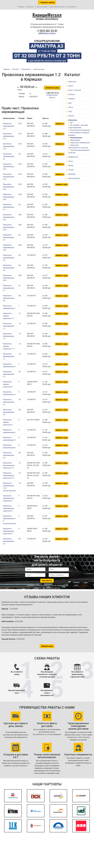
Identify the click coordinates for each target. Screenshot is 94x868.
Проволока (73, 120)
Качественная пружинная (80, 130)
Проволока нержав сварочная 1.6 (8, 346)
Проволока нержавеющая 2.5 (9, 374)
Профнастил (73, 157)
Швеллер (72, 174)
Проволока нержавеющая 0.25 (9, 187)
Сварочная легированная (80, 143)
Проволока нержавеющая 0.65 (9, 278)
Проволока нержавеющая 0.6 (9, 268)
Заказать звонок (47, 2)
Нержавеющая (76, 138)
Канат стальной (75, 90)
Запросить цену (52, 88)
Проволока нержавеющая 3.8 (9, 412)
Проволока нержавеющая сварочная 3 (9, 508)
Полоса (71, 116)
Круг (70, 103)
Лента (71, 107)
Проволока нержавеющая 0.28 (9, 197)
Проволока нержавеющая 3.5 (9, 402)
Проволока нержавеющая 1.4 (9, 336)
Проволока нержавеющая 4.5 (9, 541)
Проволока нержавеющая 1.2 (9, 326)
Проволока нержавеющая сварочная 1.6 (9, 475)
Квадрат (72, 99)
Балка (71, 86)
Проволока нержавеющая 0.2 (9, 156)
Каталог (30, 7)
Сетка (71, 161)
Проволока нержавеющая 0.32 (9, 217)
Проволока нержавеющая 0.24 (9, 177)
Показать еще (47, 646)
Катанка (72, 94)
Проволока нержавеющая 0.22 (9, 167)
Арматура (72, 82)
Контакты (73, 7)
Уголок (71, 170)
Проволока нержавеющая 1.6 (9, 356)
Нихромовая (75, 140)
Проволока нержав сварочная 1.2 (8, 316)
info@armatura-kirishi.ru (47, 33)
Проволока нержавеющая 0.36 (9, 227)
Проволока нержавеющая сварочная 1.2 (9, 465)
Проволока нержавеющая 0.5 (9, 258)
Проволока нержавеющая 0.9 (9, 455)
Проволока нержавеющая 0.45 (9, 248)
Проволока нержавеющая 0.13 (9, 136)
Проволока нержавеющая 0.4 (9, 237)
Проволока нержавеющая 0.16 (9, 146)
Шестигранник (74, 178)
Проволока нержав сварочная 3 (8, 384)
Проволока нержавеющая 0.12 (9, 126)
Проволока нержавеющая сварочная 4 (9, 531)
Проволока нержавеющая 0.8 (9, 298)
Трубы (71, 165)
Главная (21, 7)
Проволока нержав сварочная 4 (8, 422)
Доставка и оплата (58, 7)
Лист (70, 112)
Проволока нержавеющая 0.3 (9, 207)
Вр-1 (72, 123)
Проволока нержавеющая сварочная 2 (9, 498)
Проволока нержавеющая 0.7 (9, 288)
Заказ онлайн (42, 7)
